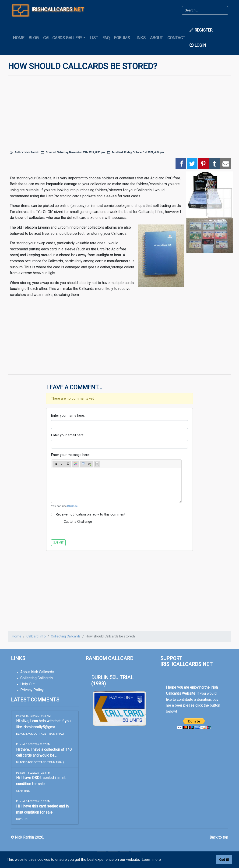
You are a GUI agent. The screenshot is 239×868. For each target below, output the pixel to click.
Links (140, 38)
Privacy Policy (32, 690)
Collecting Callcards (66, 636)
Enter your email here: (68, 435)
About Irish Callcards (37, 672)
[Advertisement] (119, 112)
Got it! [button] (224, 860)
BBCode (72, 506)
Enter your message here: (70, 455)
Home (19, 38)
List (94, 38)
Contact (176, 38)
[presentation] (134, 526)
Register (201, 30)
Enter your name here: (68, 416)
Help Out (27, 684)
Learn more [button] (151, 859)
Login (198, 45)
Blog (34, 38)
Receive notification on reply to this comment (91, 514)
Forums (122, 38)
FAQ (106, 38)
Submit (58, 542)
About (156, 38)
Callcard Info (36, 636)
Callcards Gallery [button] (63, 38)
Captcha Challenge (78, 522)
